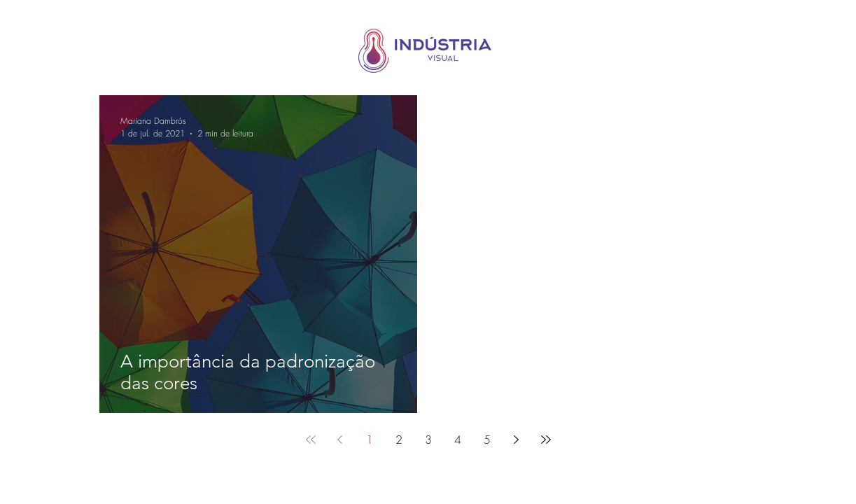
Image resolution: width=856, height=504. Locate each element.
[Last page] (546, 440)
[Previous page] (340, 440)
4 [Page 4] (458, 440)
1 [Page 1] (370, 440)
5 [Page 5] (487, 440)
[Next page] (517, 440)
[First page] (311, 440)
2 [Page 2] (399, 440)
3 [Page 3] (428, 440)
